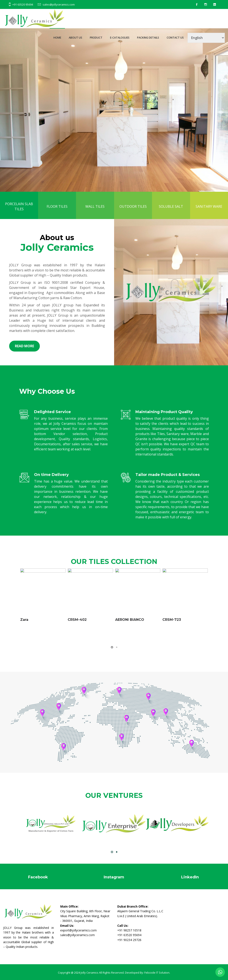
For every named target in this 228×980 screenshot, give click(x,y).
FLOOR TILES (57, 213)
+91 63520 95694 (23, 4)
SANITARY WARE (209, 213)
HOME (57, 38)
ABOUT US (75, 38)
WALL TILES (95, 213)
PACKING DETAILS (148, 38)
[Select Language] (206, 38)
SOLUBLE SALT (171, 213)
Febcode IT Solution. (157, 973)
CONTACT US (175, 38)
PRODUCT (96, 38)
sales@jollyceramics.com (59, 4)
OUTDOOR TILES (133, 213)
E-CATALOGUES (120, 38)
